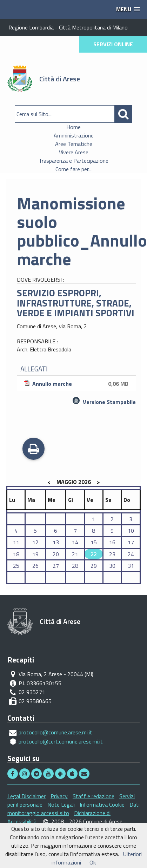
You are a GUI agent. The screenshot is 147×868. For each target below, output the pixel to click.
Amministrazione (74, 135)
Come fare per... (73, 169)
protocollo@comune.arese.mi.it (55, 732)
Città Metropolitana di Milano (93, 27)
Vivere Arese (74, 152)
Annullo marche (77, 384)
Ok (93, 862)
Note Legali (61, 805)
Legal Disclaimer (26, 796)
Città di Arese (60, 79)
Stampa (34, 450)
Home (73, 127)
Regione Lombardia (31, 27)
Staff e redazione (93, 796)
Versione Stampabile (109, 402)
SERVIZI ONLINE (113, 44)
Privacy (59, 796)
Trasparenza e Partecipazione (73, 161)
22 (94, 554)
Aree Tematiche (74, 144)
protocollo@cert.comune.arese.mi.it (61, 741)
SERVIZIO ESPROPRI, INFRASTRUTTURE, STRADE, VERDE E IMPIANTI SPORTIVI (76, 303)
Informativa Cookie (102, 805)
